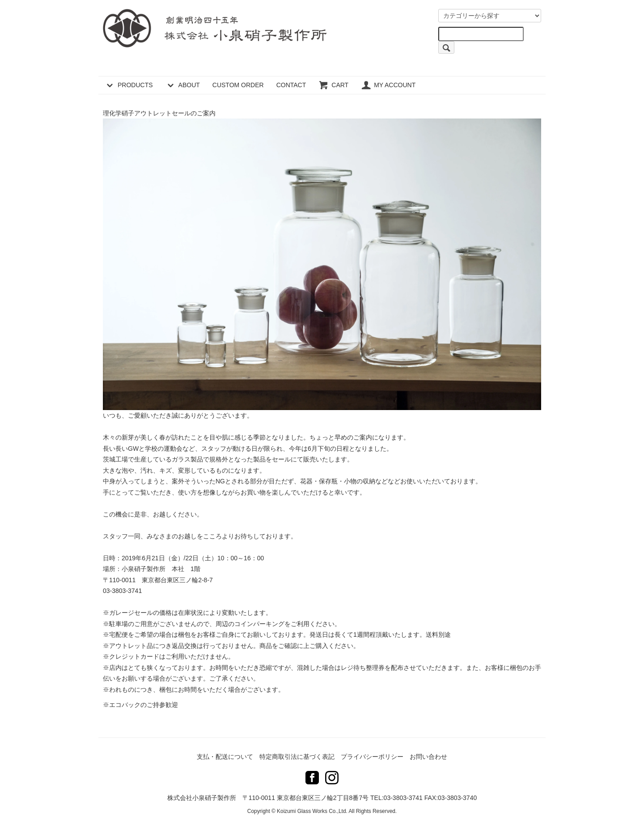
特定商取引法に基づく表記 (297, 757)
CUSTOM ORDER (238, 85)
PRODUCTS (129, 85)
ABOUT (183, 85)
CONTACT (291, 85)
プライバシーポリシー (372, 757)
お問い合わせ (428, 757)
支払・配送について (225, 757)
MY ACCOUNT (388, 85)
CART (333, 85)
